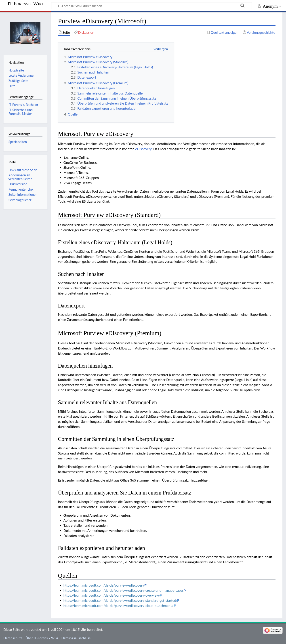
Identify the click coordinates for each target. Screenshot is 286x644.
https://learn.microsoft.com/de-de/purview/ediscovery (104, 585)
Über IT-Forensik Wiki (42, 638)
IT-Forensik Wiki (25, 4)
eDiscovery (143, 149)
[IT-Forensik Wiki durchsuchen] (152, 6)
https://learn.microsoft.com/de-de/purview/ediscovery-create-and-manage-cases (124, 590)
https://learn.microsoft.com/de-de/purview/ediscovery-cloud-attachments (118, 606)
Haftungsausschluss (76, 638)
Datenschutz (13, 638)
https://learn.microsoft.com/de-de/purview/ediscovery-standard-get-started (120, 600)
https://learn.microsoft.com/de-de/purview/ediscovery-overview (111, 595)
